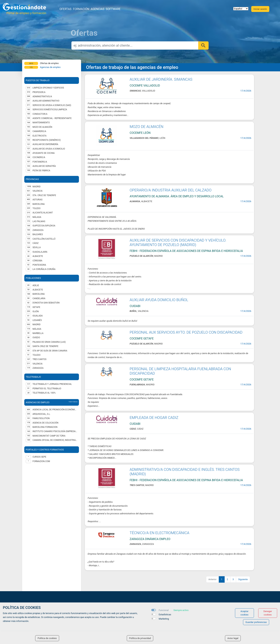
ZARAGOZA (38, 230)
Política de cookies (47, 638)
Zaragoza (38, 368)
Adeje (36, 285)
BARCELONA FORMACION (45, 427)
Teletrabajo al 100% (44, 393)
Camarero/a (39, 131)
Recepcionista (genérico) (47, 140)
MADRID (37, 187)
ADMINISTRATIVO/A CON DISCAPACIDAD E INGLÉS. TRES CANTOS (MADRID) (185, 472)
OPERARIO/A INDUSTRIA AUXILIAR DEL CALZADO (171, 190)
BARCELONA (39, 204)
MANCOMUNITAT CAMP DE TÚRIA (49, 436)
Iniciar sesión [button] (260, 9)
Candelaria (39, 298)
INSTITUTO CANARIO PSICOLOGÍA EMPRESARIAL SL (55, 431)
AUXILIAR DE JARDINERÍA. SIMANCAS (161, 79)
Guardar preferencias (256, 622)
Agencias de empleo (50, 67)
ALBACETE (38, 256)
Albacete (38, 290)
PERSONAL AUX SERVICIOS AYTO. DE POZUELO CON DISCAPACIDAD (186, 332)
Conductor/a (40, 114)
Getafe (36, 307)
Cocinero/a (39, 157)
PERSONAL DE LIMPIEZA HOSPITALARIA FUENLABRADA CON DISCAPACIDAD (180, 371)
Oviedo (36, 338)
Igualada (38, 316)
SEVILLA (37, 247)
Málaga (37, 329)
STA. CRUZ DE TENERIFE (44, 195)
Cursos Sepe (39, 457)
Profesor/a (39, 92)
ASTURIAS (37, 200)
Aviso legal (233, 638)
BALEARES (38, 234)
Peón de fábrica (41, 171)
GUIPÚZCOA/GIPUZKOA (44, 226)
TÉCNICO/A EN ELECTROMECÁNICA (159, 533)
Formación (81, 9)
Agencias (98, 9)
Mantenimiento (41, 123)
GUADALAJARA (40, 252)
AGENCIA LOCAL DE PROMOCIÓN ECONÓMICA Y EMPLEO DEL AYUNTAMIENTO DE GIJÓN (55, 410)
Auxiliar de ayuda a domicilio (49, 149)
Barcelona (39, 294)
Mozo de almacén (42, 127)
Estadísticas (165, 614)
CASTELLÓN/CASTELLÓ (44, 239)
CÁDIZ (36, 243)
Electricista (39, 136)
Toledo (37, 355)
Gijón (36, 311)
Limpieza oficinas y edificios (48, 88)
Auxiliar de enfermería (45, 144)
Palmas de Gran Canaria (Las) (49, 342)
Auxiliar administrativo (46, 101)
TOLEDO (37, 208)
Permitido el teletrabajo (47, 389)
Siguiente (243, 579)
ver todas (73, 402)
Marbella (38, 333)
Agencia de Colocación (45, 423)
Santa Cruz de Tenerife (45, 346)
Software (113, 9)
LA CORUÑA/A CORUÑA (44, 269)
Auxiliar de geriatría (44, 166)
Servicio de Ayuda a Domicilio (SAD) (52, 105)
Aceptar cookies (245, 613)
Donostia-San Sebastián (46, 303)
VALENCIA (37, 191)
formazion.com (41, 461)
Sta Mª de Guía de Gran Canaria (50, 351)
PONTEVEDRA (39, 265)
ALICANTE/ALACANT (43, 213)
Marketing (164, 619)
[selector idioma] (241, 9)
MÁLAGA (37, 217)
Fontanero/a (40, 162)
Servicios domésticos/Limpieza (50, 110)
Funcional (164, 610)
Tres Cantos (39, 359)
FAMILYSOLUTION (41, 418)
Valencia (37, 364)
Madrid (37, 324)
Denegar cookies (268, 613)
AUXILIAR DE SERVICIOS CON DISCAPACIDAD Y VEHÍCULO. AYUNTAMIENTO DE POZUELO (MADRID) (178, 243)
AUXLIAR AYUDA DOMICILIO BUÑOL (159, 300)
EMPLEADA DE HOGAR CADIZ (154, 418)
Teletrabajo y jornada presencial (52, 384)
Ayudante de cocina (44, 153)
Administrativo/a (42, 97)
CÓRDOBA (37, 261)
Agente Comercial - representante (52, 118)
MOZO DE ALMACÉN (147, 127)
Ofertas (65, 9)
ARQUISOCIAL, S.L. (42, 414)
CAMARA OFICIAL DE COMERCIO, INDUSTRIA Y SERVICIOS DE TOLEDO (55, 440)
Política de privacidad (140, 638)
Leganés (37, 320)
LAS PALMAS (39, 221)
